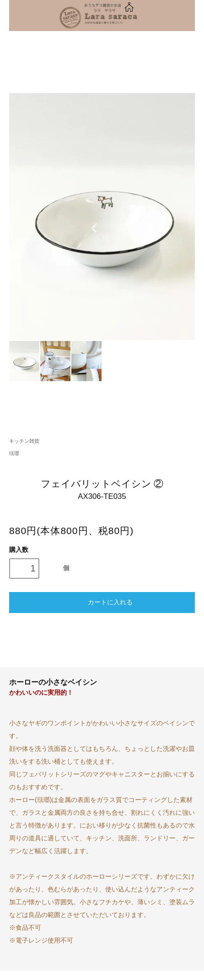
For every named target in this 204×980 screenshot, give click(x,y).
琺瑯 (14, 453)
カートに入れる (102, 602)
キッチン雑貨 (24, 441)
